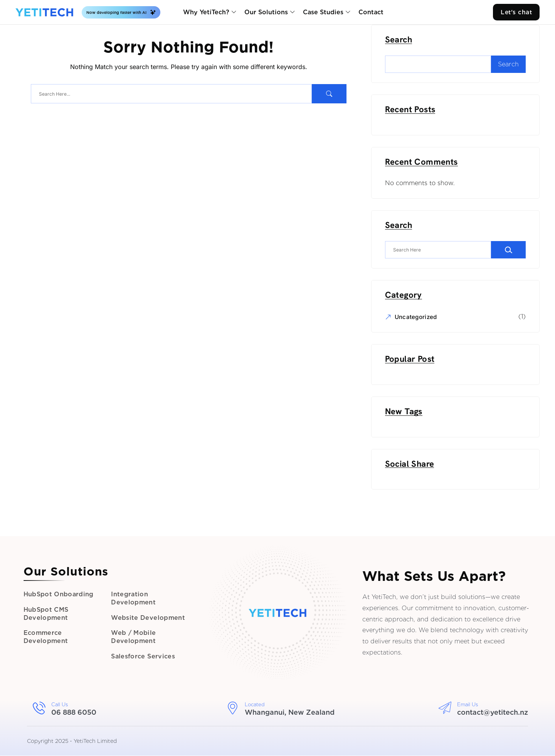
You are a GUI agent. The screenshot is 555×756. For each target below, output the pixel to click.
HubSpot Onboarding (60, 593)
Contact (370, 12)
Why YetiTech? (205, 12)
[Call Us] (39, 708)
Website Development (148, 618)
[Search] (510, 250)
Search (400, 40)
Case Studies (322, 12)
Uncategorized (417, 317)
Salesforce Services (144, 659)
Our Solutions (265, 12)
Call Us (60, 705)
